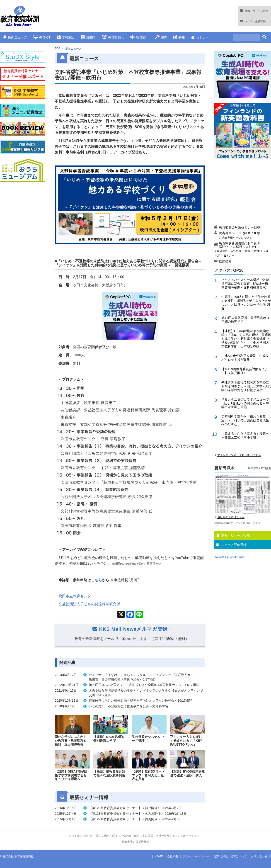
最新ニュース (15, 37)
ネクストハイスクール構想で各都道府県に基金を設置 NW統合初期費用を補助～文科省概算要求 (245, 284)
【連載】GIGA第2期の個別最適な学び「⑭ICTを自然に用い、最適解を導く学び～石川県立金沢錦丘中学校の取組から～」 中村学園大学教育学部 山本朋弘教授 (246, 339)
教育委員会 (113, 37)
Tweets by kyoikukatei (230, 557)
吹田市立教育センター (77, 596)
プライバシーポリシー (196, 856)
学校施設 (66, 37)
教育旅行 (139, 37)
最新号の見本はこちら (231, 517)
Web (257, 251)
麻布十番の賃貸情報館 (135, 842)
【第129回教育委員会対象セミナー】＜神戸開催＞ (245, 371)
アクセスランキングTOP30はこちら (239, 455)
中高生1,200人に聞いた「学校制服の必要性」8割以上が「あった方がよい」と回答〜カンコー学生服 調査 (246, 302)
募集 (179, 37)
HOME (159, 856)
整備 (161, 37)
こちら (97, 580)
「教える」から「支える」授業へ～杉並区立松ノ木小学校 (245, 435)
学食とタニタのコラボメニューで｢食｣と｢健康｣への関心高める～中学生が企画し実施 (245, 403)
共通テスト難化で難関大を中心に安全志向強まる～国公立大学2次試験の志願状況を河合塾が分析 (246, 386)
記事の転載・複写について (230, 856)
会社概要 (173, 856)
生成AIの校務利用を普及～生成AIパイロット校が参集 (245, 358)
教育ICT (42, 37)
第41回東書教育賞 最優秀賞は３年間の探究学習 (245, 320)
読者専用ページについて (237, 238)
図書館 (88, 37)
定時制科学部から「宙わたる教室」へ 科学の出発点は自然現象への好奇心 (245, 420)
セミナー (200, 37)
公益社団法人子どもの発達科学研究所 (89, 604)
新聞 (248, 251)
